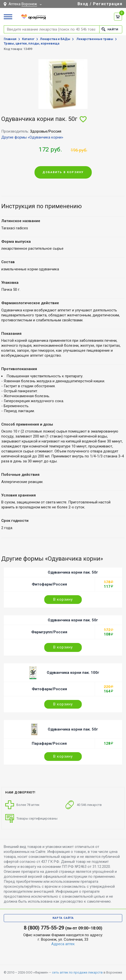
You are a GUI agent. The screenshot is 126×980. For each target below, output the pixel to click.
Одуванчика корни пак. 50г (73, 572)
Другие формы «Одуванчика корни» (32, 137)
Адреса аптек (63, 944)
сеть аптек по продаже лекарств (77, 972)
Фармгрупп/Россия (49, 632)
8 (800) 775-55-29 (44, 928)
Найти (110, 29)
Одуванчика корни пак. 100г (73, 673)
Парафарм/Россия (49, 743)
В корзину (63, 599)
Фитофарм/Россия (49, 584)
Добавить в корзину (63, 172)
